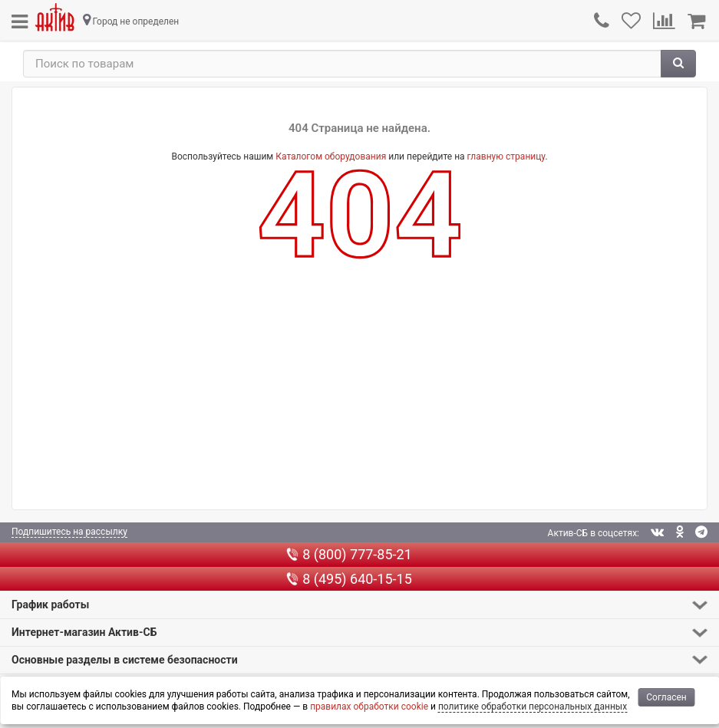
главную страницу (506, 156)
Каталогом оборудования (331, 156)
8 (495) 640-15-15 (349, 579)
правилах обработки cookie (369, 707)
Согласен (666, 697)
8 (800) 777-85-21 (349, 554)
